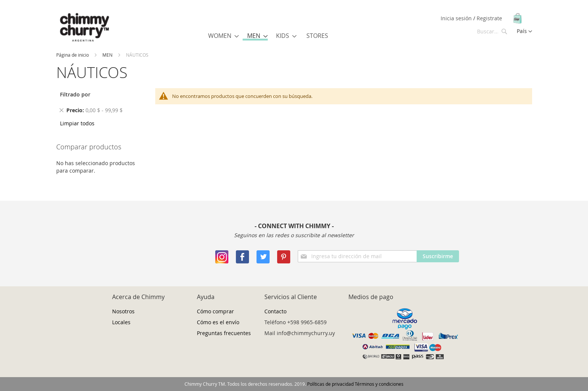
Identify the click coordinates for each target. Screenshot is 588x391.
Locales (121, 322)
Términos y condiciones (379, 384)
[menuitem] (221, 36)
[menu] (270, 36)
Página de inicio (73, 55)
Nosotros (123, 311)
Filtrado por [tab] (75, 94)
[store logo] (84, 28)
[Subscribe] (438, 256)
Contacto (275, 311)
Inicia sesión (457, 18)
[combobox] (492, 31)
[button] (524, 32)
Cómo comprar (215, 311)
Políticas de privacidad (330, 384)
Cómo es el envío (218, 322)
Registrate (489, 18)
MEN (107, 55)
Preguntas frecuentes (224, 333)
